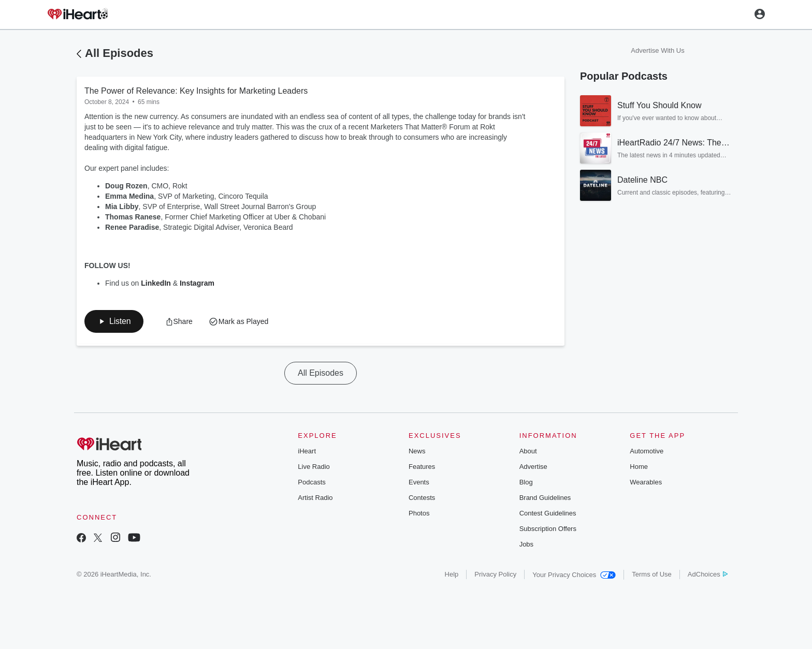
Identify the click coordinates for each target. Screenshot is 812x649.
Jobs (526, 544)
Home (639, 467)
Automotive (647, 451)
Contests (422, 498)
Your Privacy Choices (574, 575)
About (528, 451)
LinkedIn (157, 283)
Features (422, 467)
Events (419, 482)
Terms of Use (652, 574)
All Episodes (119, 53)
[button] (114, 321)
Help (452, 574)
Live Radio (314, 467)
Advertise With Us (657, 50)
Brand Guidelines (545, 498)
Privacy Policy (495, 574)
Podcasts (311, 482)
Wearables (646, 482)
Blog (526, 482)
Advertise (533, 467)
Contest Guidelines (548, 513)
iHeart (307, 451)
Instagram (198, 283)
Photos (419, 513)
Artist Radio (315, 498)
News (417, 451)
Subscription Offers (548, 529)
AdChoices (708, 574)
